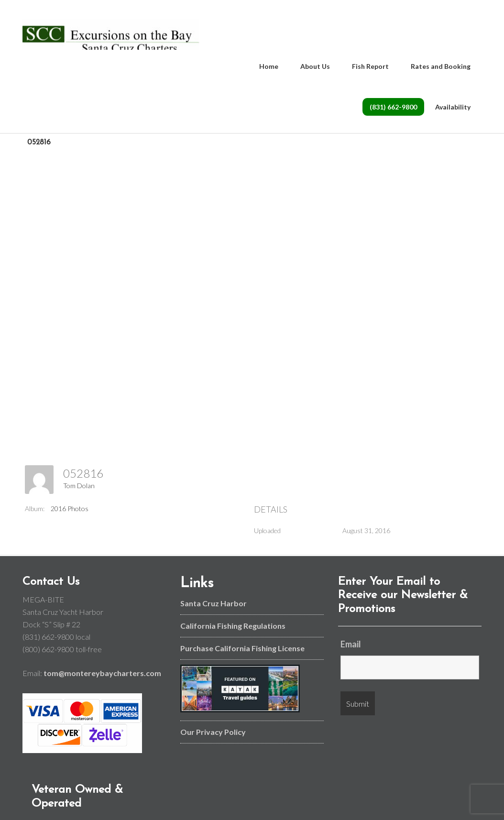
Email (351, 652)
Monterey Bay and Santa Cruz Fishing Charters (111, 38)
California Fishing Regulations (233, 633)
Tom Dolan (79, 494)
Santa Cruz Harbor (214, 611)
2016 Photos (70, 516)
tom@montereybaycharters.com (102, 681)
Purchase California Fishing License (242, 656)
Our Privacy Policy (213, 739)
